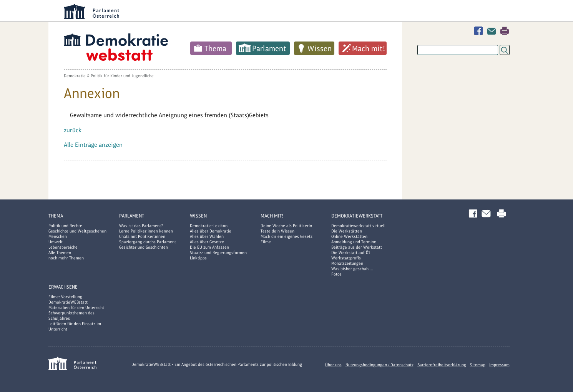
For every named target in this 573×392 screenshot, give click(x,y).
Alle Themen (60, 252)
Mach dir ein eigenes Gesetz (286, 236)
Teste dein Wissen (277, 231)
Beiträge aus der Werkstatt (357, 247)
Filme (266, 242)
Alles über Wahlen (207, 236)
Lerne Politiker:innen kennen (146, 231)
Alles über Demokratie (211, 231)
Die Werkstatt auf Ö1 (351, 252)
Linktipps (198, 258)
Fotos (336, 274)
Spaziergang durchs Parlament (148, 242)
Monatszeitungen (347, 263)
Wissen (320, 48)
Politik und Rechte (65, 226)
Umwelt (56, 242)
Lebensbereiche (63, 247)
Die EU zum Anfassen (209, 247)
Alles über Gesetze (207, 242)
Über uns (333, 365)
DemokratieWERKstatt (357, 216)
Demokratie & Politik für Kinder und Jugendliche (109, 76)
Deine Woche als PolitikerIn (286, 226)
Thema (215, 48)
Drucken (505, 31)
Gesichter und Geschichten (144, 247)
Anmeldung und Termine (354, 242)
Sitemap (478, 365)
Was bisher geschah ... (352, 269)
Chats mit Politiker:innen (142, 236)
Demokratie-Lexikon (209, 226)
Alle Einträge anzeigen (93, 145)
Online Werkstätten (349, 236)
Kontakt (493, 31)
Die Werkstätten (347, 231)
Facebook (480, 31)
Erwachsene (63, 287)
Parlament (269, 48)
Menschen (58, 236)
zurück (73, 130)
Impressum (499, 365)
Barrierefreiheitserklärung (442, 365)
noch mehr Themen (66, 258)
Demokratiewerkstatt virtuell (358, 226)
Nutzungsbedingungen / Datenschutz (380, 365)
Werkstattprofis (346, 258)
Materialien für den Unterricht (76, 307)
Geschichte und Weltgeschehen (77, 231)
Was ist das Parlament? (141, 226)
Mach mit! (369, 48)
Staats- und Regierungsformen (218, 252)
